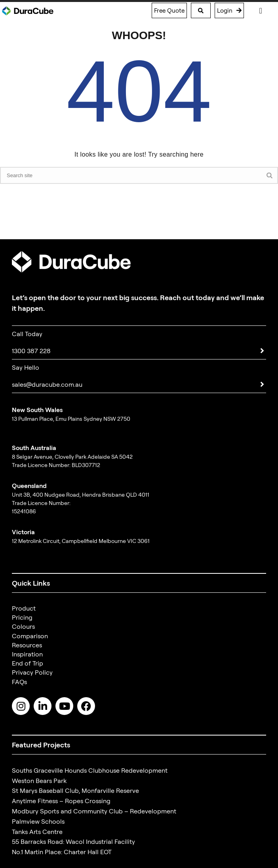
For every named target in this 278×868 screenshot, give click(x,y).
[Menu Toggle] (260, 11)
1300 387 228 (31, 351)
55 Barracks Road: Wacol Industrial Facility (73, 842)
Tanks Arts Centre (37, 832)
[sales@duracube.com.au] (262, 384)
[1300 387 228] (262, 351)
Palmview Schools (38, 821)
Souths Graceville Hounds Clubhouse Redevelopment (90, 770)
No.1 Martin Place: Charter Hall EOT (62, 852)
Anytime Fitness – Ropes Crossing (61, 801)
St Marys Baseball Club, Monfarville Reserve (75, 790)
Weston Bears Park (39, 781)
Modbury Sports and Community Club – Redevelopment (94, 811)
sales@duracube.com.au (47, 384)
